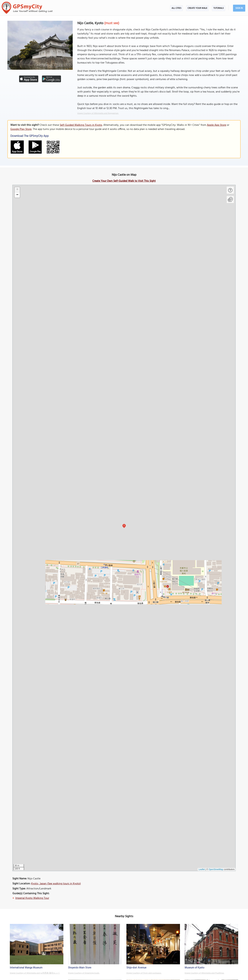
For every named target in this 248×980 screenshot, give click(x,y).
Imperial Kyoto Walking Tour (32, 898)
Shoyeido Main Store (80, 968)
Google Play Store (21, 129)
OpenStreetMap (216, 869)
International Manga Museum (26, 968)
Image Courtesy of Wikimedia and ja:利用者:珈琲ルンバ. (35, 973)
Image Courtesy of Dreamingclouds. (84, 973)
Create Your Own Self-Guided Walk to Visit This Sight (124, 181)
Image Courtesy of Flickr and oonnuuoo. (144, 973)
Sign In (239, 8)
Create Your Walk (197, 8)
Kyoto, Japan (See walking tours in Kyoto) (56, 884)
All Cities (176, 8)
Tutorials (219, 8)
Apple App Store (216, 125)
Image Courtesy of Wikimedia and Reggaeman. (98, 113)
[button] (17, 190)
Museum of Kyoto (194, 968)
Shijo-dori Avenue (136, 968)
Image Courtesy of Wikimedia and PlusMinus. (204, 973)
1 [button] (124, 525)
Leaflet (202, 869)
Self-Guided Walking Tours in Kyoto (81, 125)
